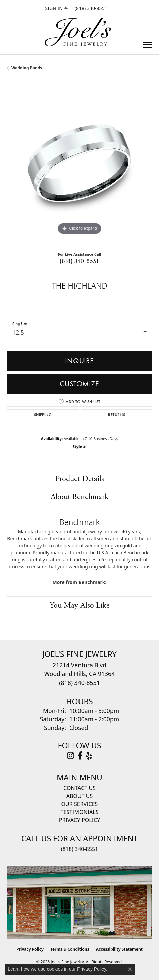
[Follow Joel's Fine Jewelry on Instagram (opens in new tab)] (71, 756)
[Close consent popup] (130, 969)
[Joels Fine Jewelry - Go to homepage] (78, 24)
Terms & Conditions (70, 949)
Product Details (80, 479)
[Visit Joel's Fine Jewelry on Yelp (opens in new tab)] (89, 756)
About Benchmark (80, 497)
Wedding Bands (27, 68)
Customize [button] (79, 384)
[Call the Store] (79, 683)
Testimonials (80, 812)
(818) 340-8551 (79, 261)
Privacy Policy (79, 820)
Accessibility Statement (119, 949)
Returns (116, 415)
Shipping (43, 415)
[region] (79, 164)
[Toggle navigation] (148, 45)
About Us (79, 796)
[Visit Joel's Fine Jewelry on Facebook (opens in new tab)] (80, 756)
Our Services (80, 804)
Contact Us (79, 788)
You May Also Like (80, 605)
